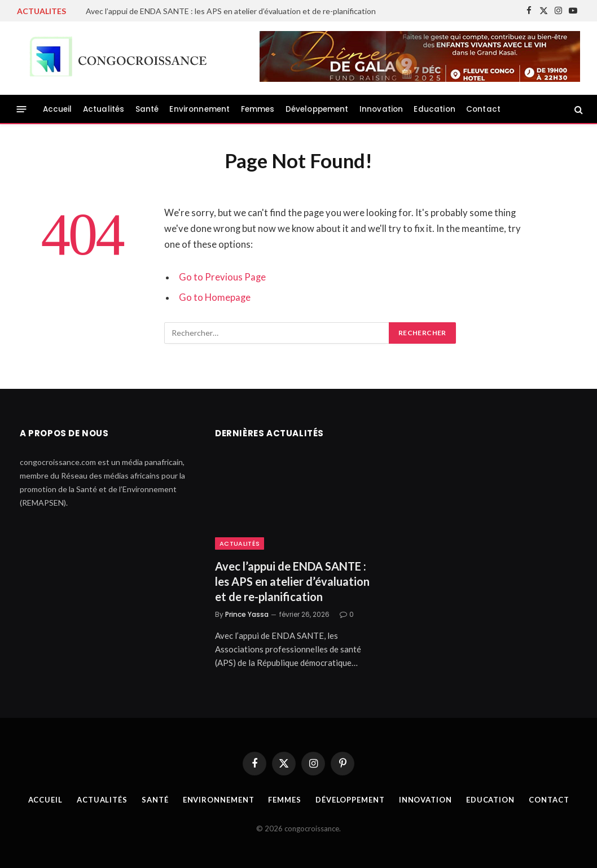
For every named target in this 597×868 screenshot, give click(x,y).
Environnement (199, 109)
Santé (147, 109)
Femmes (258, 109)
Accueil (58, 109)
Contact (483, 109)
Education (434, 109)
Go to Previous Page (222, 277)
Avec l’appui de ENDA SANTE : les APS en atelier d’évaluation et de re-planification (231, 11)
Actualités (104, 109)
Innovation (381, 109)
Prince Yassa (247, 614)
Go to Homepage (215, 297)
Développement (317, 109)
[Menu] (22, 109)
